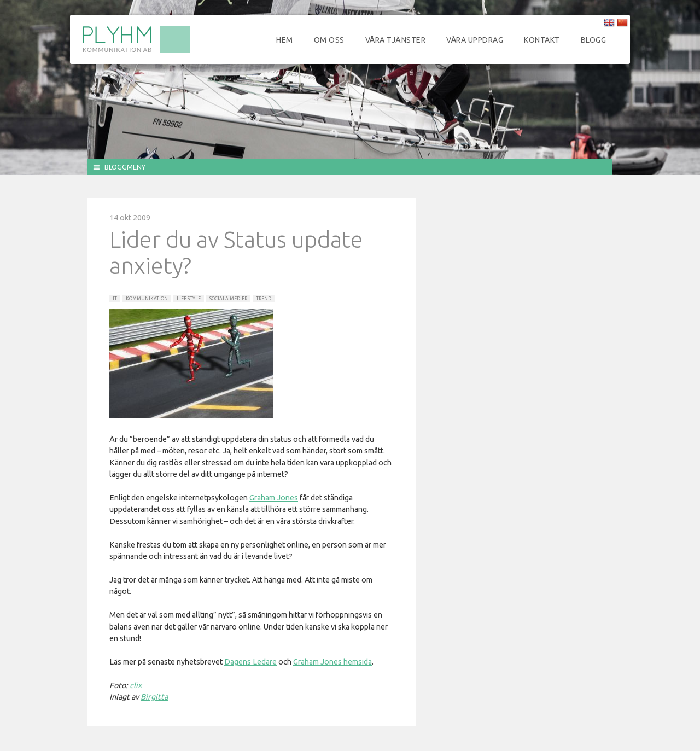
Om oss (329, 40)
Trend (264, 299)
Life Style (189, 299)
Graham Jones (274, 498)
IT (115, 299)
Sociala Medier (228, 299)
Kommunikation (147, 299)
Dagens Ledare (250, 662)
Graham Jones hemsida (332, 662)
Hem (285, 40)
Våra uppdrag (475, 40)
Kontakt (542, 40)
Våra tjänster (396, 40)
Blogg (594, 40)
